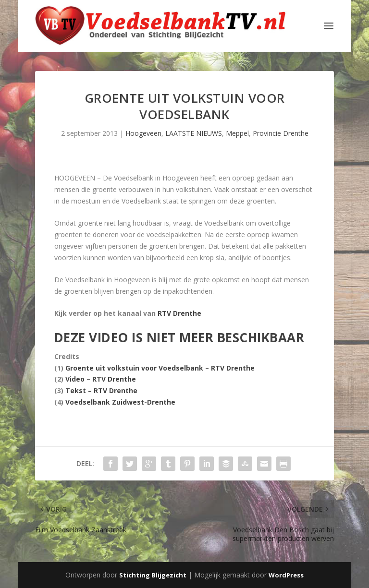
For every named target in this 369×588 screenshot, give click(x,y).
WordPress (286, 575)
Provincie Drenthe (281, 133)
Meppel (237, 133)
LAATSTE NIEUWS (194, 133)
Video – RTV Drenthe (101, 379)
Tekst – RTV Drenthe (101, 390)
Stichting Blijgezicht (153, 575)
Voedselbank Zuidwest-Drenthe (120, 402)
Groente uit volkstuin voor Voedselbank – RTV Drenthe (160, 368)
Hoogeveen (143, 133)
